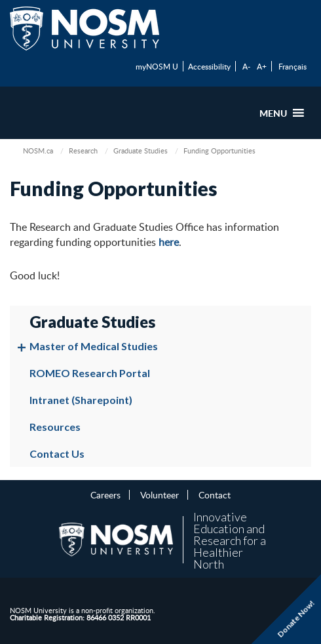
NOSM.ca (38, 151)
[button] (273, 113)
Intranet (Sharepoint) (81, 400)
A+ (262, 66)
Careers (105, 494)
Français (293, 66)
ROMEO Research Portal (90, 373)
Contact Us (57, 453)
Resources (55, 427)
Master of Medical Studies (94, 346)
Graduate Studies (141, 151)
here (169, 242)
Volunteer (160, 494)
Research (83, 151)
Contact (215, 494)
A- (246, 66)
